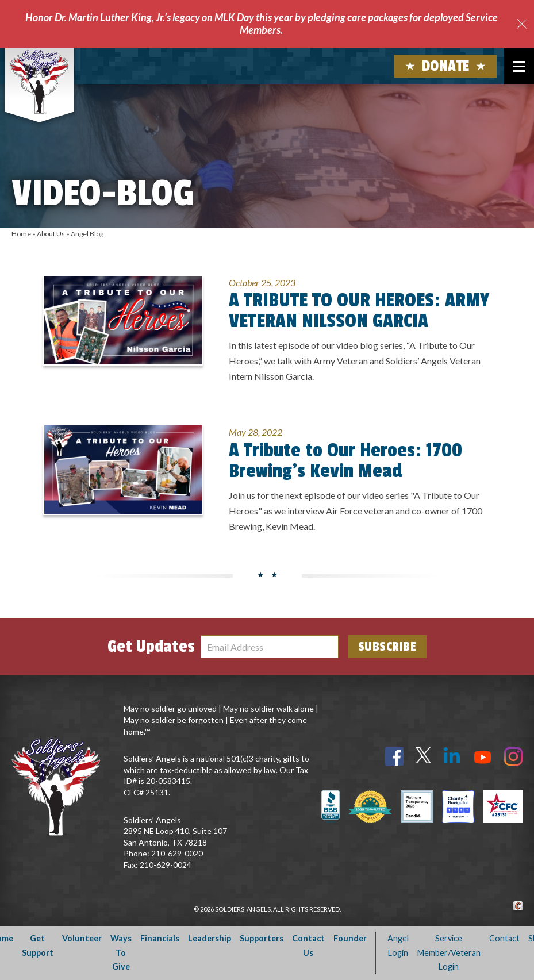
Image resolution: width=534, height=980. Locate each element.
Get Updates (151, 647)
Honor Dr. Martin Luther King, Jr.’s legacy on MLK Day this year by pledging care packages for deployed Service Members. (262, 24)
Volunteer (82, 938)
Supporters (262, 938)
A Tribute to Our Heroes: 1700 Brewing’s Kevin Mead (345, 461)
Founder (350, 938)
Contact (504, 938)
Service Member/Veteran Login (449, 952)
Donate (446, 66)
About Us (51, 234)
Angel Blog (87, 234)
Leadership (210, 938)
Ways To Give (121, 952)
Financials (160, 938)
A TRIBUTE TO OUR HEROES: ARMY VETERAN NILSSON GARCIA (359, 311)
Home (21, 234)
